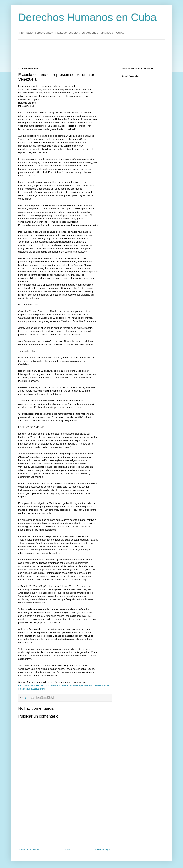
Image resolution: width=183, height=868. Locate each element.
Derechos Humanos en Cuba (87, 17)
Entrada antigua (103, 850)
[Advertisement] (83, 53)
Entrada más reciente (29, 850)
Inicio (67, 850)
